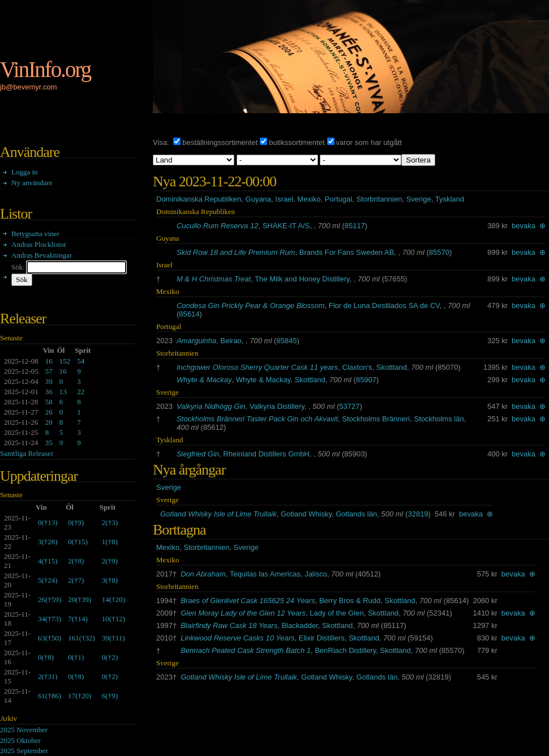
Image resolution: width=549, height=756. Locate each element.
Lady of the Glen (336, 613)
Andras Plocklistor (39, 244)
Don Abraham (203, 574)
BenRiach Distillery (345, 650)
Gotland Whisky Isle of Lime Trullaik (218, 514)
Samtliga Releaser (27, 453)
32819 (418, 514)
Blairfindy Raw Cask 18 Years (229, 625)
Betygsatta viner (35, 234)
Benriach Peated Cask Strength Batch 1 (246, 650)
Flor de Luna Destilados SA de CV (384, 306)
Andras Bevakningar (42, 255)
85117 (355, 226)
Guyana (259, 199)
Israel (284, 199)
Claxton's (357, 367)
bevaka (524, 226)
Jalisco (316, 574)
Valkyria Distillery (277, 406)
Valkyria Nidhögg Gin (211, 406)
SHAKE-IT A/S (286, 226)
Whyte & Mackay (204, 380)
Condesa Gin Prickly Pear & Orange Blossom (251, 306)
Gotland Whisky (306, 514)
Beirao (231, 341)
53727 (349, 406)
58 (49, 402)
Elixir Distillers (322, 638)
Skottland (392, 367)
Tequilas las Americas (265, 574)
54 (81, 361)
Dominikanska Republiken (199, 199)
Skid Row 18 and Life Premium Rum (236, 252)
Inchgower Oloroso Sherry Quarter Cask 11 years (257, 367)
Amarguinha (196, 341)
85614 (189, 314)
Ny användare (32, 183)
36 (49, 392)
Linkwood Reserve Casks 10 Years (237, 638)
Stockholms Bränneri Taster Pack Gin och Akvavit (257, 419)
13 (63, 392)
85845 (286, 341)
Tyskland (450, 199)
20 (49, 422)
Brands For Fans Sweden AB (347, 252)
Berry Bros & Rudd (350, 601)
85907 (366, 380)
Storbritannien (379, 199)
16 (49, 361)
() (48, 522)
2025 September (24, 751)
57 (49, 371)
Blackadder (299, 625)
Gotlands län (356, 514)
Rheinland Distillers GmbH (266, 454)
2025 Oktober (20, 740)
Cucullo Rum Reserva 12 (218, 226)
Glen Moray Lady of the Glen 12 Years (243, 613)
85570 (439, 252)
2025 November (24, 730)
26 (49, 412)
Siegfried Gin (198, 454)
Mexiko (309, 199)
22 (81, 392)
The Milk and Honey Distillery (302, 279)
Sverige (419, 199)
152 (65, 361)
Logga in (25, 172)
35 (49, 443)
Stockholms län (439, 419)
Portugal (338, 199)
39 (49, 381)
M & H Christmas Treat (214, 279)
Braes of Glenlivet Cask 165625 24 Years (248, 601)
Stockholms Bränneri (376, 419)
